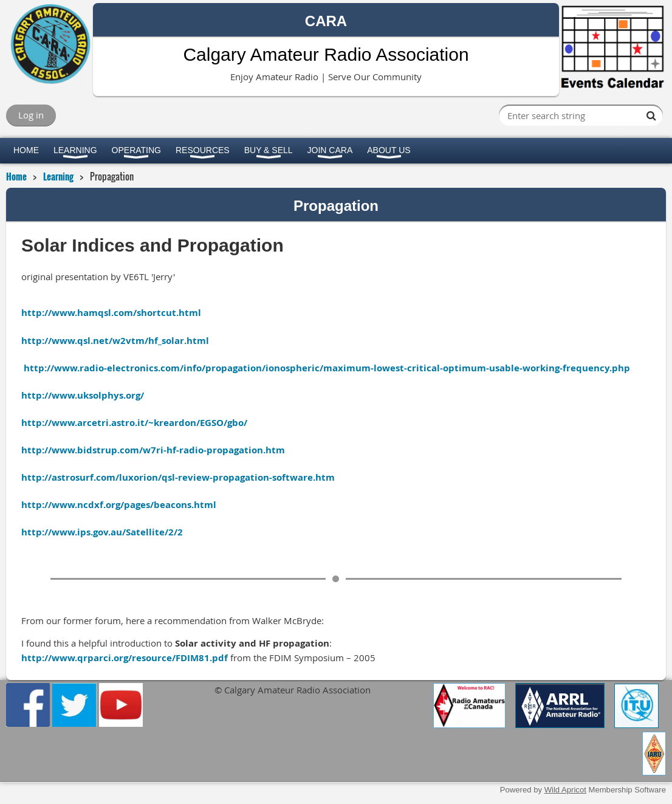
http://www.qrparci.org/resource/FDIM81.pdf (125, 658)
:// (47, 532)
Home (16, 176)
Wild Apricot (565, 790)
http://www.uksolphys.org (81, 395)
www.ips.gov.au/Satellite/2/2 (336, 539)
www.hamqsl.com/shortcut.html (126, 313)
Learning (58, 176)
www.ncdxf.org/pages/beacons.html (134, 505)
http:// (36, 313)
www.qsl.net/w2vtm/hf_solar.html (130, 341)
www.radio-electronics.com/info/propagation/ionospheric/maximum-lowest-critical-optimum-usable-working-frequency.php (342, 368)
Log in (31, 115)
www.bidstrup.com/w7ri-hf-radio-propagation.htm (168, 450)
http (32, 532)
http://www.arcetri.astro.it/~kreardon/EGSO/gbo (132, 423)
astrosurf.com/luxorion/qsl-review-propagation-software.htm (193, 477)
